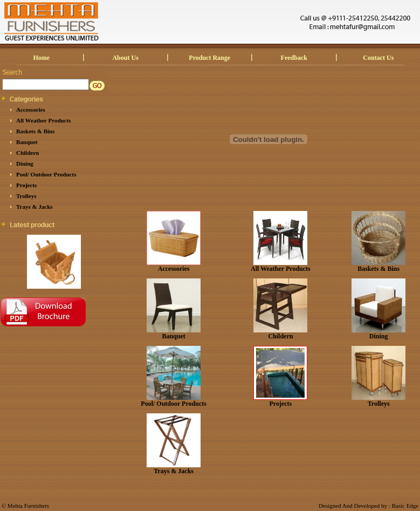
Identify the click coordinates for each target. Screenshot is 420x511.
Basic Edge (405, 506)
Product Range (209, 58)
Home (42, 58)
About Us (125, 58)
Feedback (294, 58)
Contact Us (378, 58)
